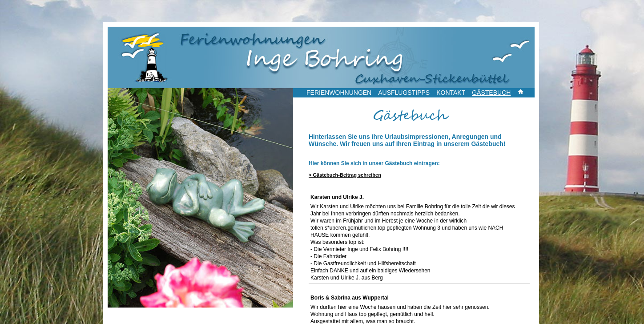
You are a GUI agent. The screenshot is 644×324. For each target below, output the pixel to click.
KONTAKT (451, 93)
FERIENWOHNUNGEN (339, 93)
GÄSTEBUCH (491, 93)
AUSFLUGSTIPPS (404, 93)
